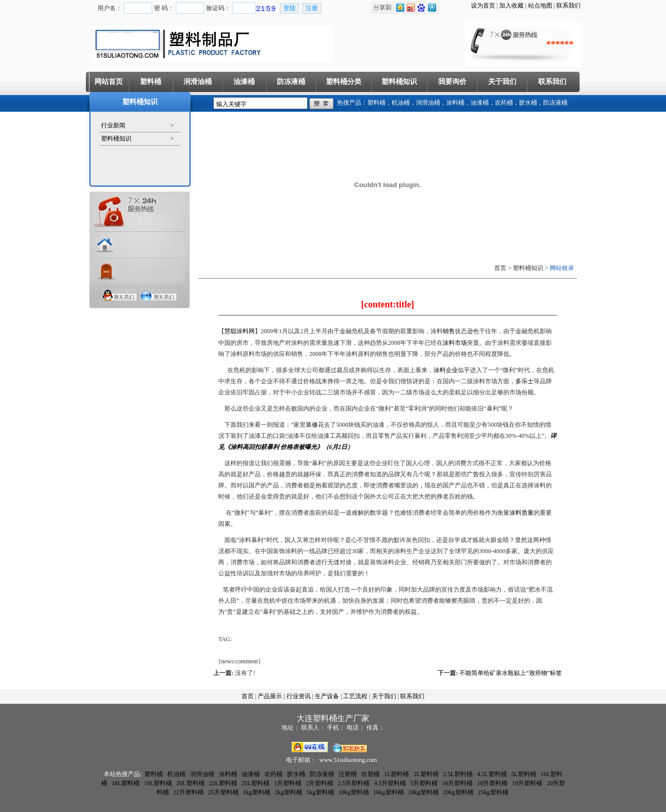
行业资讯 (299, 696)
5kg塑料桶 (320, 792)
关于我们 (502, 82)
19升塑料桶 (527, 783)
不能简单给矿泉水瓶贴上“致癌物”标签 (511, 673)
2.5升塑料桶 (353, 783)
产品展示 (270, 696)
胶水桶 (528, 103)
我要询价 (452, 82)
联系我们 (568, 6)
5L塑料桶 (524, 774)
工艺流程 (355, 696)
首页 (248, 696)
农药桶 (504, 103)
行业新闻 (113, 125)
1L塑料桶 (396, 774)
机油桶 (401, 103)
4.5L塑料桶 (492, 774)
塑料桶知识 (399, 82)
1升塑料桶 (288, 783)
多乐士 (525, 381)
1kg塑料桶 (257, 792)
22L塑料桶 (223, 783)
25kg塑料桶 (493, 792)
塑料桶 (151, 82)
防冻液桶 (291, 82)
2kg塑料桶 (289, 792)
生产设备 (327, 696)
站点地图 (540, 6)
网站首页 (109, 82)
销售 (449, 331)
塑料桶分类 (344, 82)
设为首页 (483, 6)
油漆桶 (244, 82)
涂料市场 (455, 343)
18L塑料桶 (126, 783)
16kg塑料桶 (389, 792)
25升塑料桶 (223, 792)
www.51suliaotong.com (348, 760)
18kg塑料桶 (423, 792)
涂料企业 (446, 370)
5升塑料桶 (424, 783)
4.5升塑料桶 (390, 783)
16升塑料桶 (457, 783)
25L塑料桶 (255, 783)
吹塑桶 (370, 774)
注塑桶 (348, 774)
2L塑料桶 (426, 774)
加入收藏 (511, 6)
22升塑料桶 (188, 792)
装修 (312, 425)
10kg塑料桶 (354, 792)
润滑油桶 (198, 82)
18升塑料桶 (492, 783)
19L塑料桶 (158, 783)
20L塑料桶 (190, 783)
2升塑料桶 (319, 783)
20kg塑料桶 (458, 792)
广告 (473, 474)
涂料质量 (521, 513)
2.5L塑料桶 (458, 774)
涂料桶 (455, 103)
